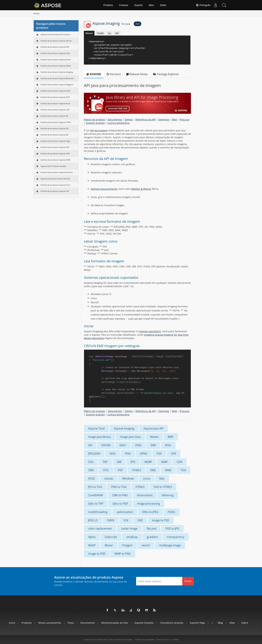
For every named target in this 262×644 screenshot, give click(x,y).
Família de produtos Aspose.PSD (55, 147)
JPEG (168, 445)
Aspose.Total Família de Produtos (55, 34)
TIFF (105, 462)
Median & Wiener (141, 189)
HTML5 (137, 470)
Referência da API (146, 119)
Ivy (109, 33)
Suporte (138, 5)
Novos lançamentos (50, 623)
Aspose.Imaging (111, 23)
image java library (99, 437)
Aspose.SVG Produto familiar (53, 166)
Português (203, 5)
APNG (144, 454)
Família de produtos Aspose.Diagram (57, 84)
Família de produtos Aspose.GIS (55, 128)
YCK (126, 520)
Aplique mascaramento (104, 189)
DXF (174, 454)
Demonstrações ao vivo (115, 623)
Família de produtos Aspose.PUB (55, 153)
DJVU (123, 445)
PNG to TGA (119, 487)
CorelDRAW (96, 495)
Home (37, 13)
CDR (180, 462)
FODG (171, 512)
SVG (91, 462)
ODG (113, 454)
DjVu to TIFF (96, 504)
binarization (145, 495)
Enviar (188, 581)
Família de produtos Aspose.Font (55, 185)
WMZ (168, 470)
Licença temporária (118, 123)
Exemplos (164, 119)
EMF (153, 445)
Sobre (163, 5)
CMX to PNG (120, 495)
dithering (168, 495)
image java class (130, 437)
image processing (149, 504)
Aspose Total (96, 428)
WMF (164, 462)
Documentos (115, 119)
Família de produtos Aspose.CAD (55, 110)
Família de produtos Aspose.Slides (56, 66)
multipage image (170, 545)
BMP (171, 437)
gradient (152, 537)
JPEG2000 (94, 454)
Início (12, 623)
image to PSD (161, 520)
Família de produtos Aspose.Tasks (56, 91)
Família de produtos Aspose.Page (55, 141)
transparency (176, 537)
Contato (175, 640)
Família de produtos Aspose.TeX (55, 191)
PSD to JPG (172, 529)
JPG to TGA (95, 487)
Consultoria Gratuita (172, 623)
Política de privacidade (145, 640)
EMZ (153, 470)
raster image (129, 529)
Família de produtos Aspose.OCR (55, 97)
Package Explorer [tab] (166, 74)
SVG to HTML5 (163, 487)
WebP (92, 545)
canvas (109, 478)
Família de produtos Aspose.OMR (55, 160)
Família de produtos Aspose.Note (55, 103)
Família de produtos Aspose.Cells (55, 53)
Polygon (127, 545)
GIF (90, 445)
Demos (129, 119)
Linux (147, 478)
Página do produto (94, 119)
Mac (162, 478)
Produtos (108, 5)
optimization (125, 512)
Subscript (111, 537)
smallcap (132, 537)
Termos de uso (163, 640)
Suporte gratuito (95, 123)
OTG (106, 470)
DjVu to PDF (120, 504)
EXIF (140, 520)
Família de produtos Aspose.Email (56, 60)
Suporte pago (197, 623)
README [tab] (94, 74)
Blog (174, 119)
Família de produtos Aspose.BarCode (57, 78)
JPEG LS (93, 520)
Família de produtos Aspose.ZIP (54, 135)
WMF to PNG (123, 554)
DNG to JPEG (150, 512)
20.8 (137, 24)
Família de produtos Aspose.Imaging (57, 72)
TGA (183, 470)
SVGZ (92, 478)
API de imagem (99, 130)
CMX (91, 470)
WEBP (148, 462)
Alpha (92, 537)
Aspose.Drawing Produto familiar (55, 179)
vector (146, 545)
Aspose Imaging (124, 428)
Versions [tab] (114, 74)
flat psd (151, 529)
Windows (128, 478)
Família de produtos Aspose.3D (54, 116)
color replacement (100, 529)
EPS (133, 462)
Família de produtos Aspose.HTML (56, 122)
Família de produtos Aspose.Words (56, 41)
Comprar (124, 5)
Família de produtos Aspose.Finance (57, 172)
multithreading (98, 512)
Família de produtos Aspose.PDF (55, 47)
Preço (71, 623)
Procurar (185, 119)
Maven (89, 33)
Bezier (109, 545)
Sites (151, 5)
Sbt (117, 33)
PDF (120, 470)
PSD (159, 454)
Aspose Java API (153, 428)
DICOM (106, 445)
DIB (119, 462)
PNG (128, 454)
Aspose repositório (150, 331)
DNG (138, 445)
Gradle (100, 33)
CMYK (111, 520)
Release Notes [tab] (137, 74)
